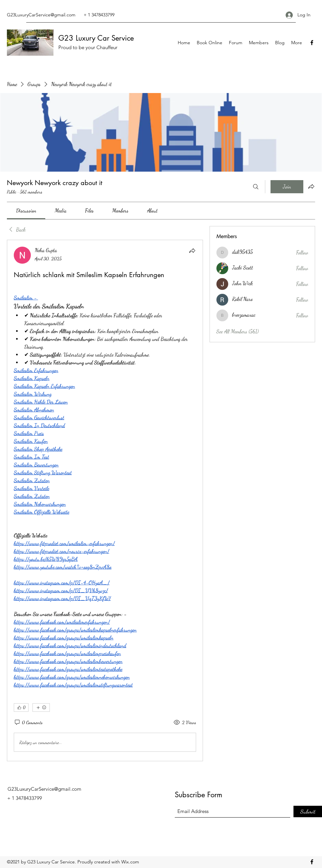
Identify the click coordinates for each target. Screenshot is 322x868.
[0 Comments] (28, 723)
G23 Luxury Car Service (96, 38)
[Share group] (311, 186)
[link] (26, 210)
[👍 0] (21, 708)
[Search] (256, 187)
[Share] (192, 251)
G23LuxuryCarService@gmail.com (41, 15)
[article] (105, 500)
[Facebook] (312, 43)
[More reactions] (41, 708)
